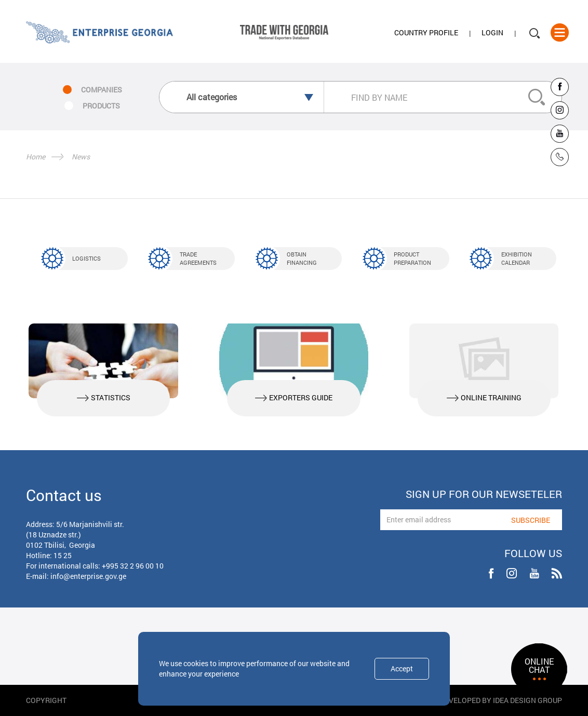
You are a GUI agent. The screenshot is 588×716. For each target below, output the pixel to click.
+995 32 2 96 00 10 (133, 566)
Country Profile (426, 33)
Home (36, 157)
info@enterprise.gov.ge (88, 576)
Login (492, 33)
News (81, 157)
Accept (402, 668)
